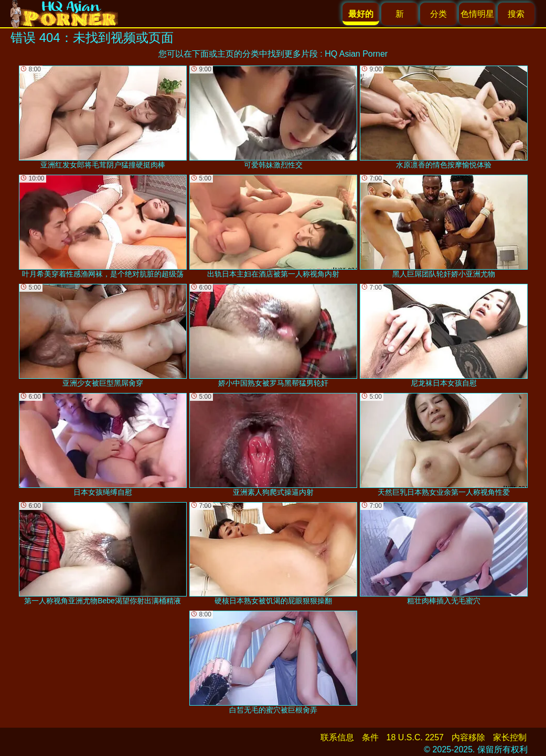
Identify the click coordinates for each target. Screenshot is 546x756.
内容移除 (468, 737)
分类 (438, 14)
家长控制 (510, 737)
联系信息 (337, 737)
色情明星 (477, 14)
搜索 (516, 14)
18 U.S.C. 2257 (415, 737)
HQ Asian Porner (356, 54)
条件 (370, 737)
